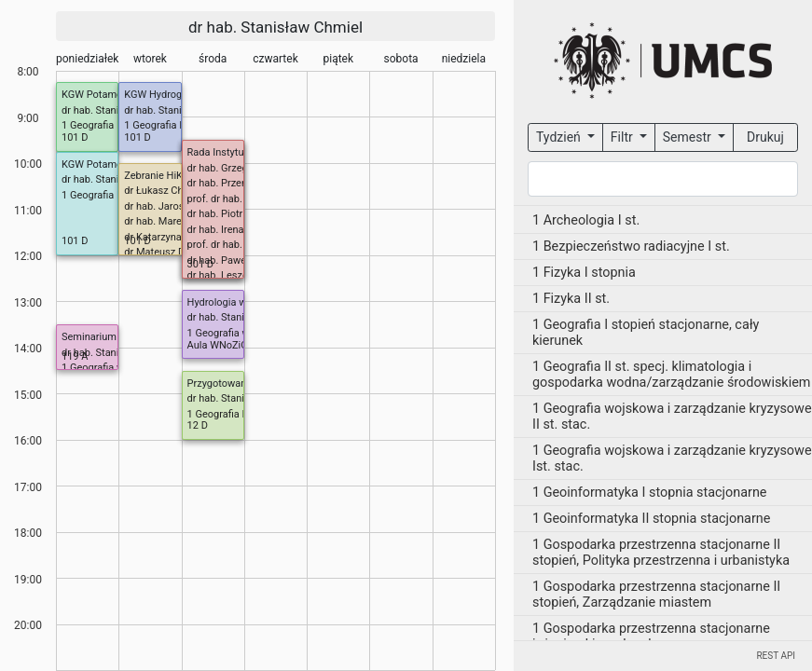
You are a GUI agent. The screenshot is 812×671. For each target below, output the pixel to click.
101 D (75, 137)
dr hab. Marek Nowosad (178, 221)
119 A (75, 356)
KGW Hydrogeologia (170, 95)
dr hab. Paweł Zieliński (239, 260)
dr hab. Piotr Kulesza (234, 214)
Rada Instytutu (220, 152)
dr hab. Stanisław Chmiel (275, 27)
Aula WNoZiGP (221, 345)
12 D (198, 425)
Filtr (623, 137)
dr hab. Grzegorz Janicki (242, 168)
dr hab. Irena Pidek (230, 230)
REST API (776, 656)
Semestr (688, 137)
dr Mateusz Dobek (165, 252)
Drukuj (765, 137)
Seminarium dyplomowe (117, 337)
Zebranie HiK (153, 176)
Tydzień (560, 137)
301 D (201, 264)
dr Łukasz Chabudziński (178, 191)
